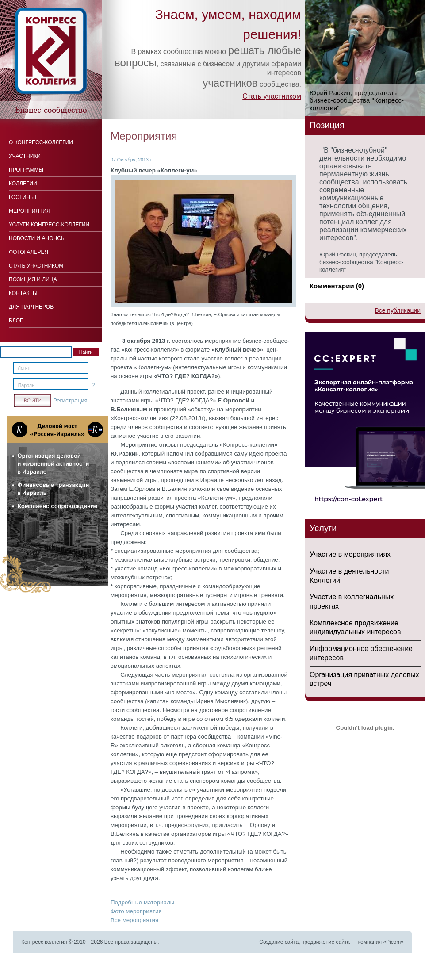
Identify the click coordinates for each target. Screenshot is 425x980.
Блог (16, 321)
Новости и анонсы (37, 238)
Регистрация (70, 400)
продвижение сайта (326, 942)
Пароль (26, 385)
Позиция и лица (33, 279)
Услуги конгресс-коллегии (49, 225)
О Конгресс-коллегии (41, 142)
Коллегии (23, 184)
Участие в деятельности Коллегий (349, 576)
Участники (25, 156)
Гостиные (24, 197)
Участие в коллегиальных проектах (352, 601)
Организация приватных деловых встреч (364, 679)
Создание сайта (279, 942)
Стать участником (272, 96)
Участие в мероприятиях (350, 554)
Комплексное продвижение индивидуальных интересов (355, 628)
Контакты (23, 293)
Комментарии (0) (337, 286)
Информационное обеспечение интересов (361, 653)
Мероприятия (30, 211)
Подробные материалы (142, 902)
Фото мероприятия (136, 911)
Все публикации (398, 310)
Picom (393, 942)
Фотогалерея (29, 252)
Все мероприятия (134, 920)
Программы (26, 170)
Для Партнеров (31, 307)
